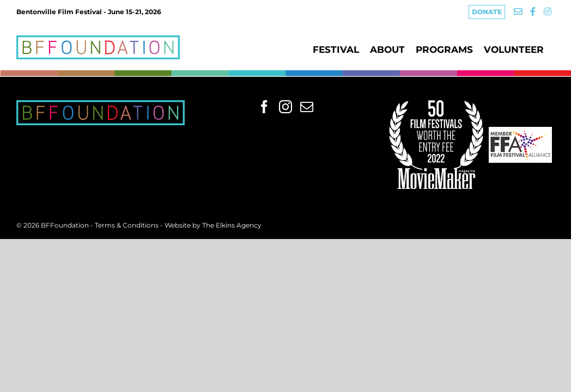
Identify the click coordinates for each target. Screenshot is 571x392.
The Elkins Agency (232, 225)
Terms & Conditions (127, 225)
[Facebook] (264, 107)
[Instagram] (285, 107)
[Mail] (307, 107)
